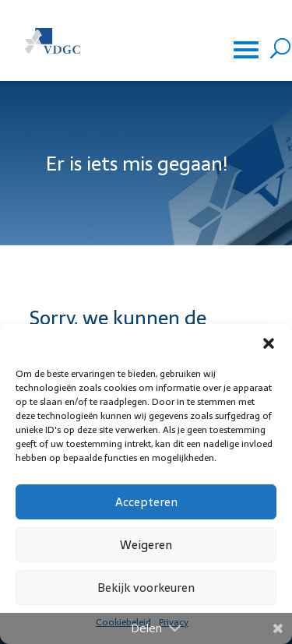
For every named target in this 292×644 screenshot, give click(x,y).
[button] (269, 343)
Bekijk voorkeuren (146, 588)
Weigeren (146, 545)
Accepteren (146, 502)
